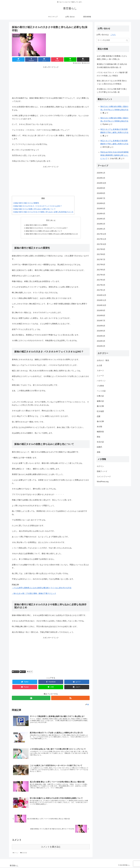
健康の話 (100, 401)
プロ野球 (100, 386)
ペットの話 (101, 391)
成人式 (30, 672)
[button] (127, 40)
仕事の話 (100, 396)
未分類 (99, 427)
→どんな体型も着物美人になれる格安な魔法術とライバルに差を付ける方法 (42, 589)
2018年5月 (101, 209)
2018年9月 (101, 188)
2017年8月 (101, 254)
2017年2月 (101, 285)
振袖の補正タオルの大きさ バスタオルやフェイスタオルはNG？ (37, 206)
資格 (99, 452)
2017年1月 (101, 290)
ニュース (100, 376)
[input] (113, 40)
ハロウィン (101, 381)
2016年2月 (101, 346)
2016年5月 (101, 331)
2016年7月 (101, 321)
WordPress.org (103, 482)
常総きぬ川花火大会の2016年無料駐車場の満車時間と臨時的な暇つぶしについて (115, 155)
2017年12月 (101, 234)
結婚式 (23, 672)
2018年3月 (101, 219)
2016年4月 (101, 336)
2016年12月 (101, 295)
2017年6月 (101, 265)
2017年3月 (101, 280)
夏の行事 (100, 406)
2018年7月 (101, 198)
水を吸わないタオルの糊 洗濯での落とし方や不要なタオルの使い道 (112, 91)
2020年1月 (101, 173)
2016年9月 (101, 310)
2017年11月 (101, 239)
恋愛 (99, 416)
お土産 (99, 365)
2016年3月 (101, 341)
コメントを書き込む (51, 847)
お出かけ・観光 (103, 360)
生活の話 (16, 672)
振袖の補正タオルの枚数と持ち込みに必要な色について (34, 209)
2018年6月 (101, 203)
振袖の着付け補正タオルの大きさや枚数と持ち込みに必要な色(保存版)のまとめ (43, 212)
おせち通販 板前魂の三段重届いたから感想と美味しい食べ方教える (112, 58)
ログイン (100, 466)
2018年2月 (101, 224)
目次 (48, 220)
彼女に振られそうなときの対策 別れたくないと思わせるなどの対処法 (112, 82)
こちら (113, 35)
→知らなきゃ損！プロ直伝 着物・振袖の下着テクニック (34, 594)
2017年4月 (101, 275)
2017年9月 (101, 249)
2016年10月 (101, 305)
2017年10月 (101, 244)
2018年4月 (101, 214)
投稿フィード (102, 471)
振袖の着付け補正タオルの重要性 (26, 203)
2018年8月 (101, 193)
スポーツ (100, 371)
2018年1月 (101, 229)
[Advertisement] (51, 81)
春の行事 (100, 421)
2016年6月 (101, 326)
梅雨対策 (100, 432)
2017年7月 (101, 260)
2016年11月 (101, 300)
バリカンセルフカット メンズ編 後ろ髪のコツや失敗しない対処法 (112, 74)
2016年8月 (101, 316)
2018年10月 (101, 183)
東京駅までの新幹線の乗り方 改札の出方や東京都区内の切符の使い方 (112, 66)
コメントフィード (104, 477)
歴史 (99, 437)
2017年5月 (101, 270)
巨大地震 (100, 411)
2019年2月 (101, 178)
